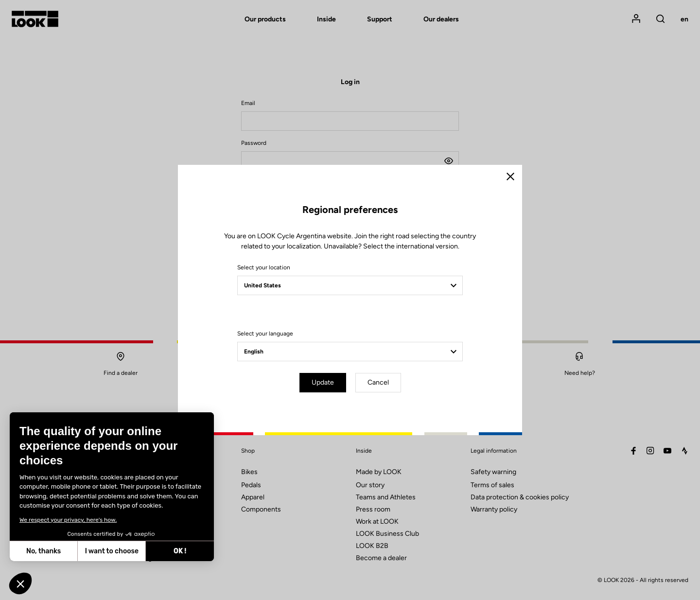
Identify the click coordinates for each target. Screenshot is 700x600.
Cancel (378, 382)
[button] (20, 583)
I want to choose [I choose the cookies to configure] (112, 551)
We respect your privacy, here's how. (68, 520)
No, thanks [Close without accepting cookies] (44, 551)
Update (323, 382)
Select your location (264, 267)
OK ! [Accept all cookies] (180, 551)
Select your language (265, 334)
